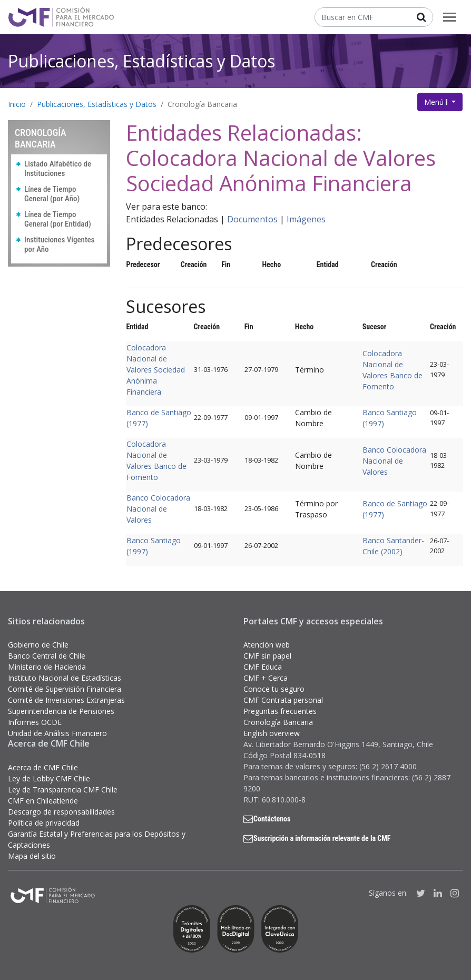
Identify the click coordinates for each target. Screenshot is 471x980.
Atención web (267, 645)
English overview (272, 733)
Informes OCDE (35, 722)
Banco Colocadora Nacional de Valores (394, 461)
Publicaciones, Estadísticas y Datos (141, 61)
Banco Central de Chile (47, 656)
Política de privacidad (44, 823)
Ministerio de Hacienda (47, 667)
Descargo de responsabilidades (61, 812)
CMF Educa (263, 667)
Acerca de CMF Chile (43, 767)
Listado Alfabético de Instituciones (58, 169)
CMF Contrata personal (283, 700)
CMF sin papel (267, 656)
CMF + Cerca (266, 678)
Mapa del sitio (32, 856)
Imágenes (306, 219)
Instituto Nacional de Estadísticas (65, 678)
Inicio (17, 104)
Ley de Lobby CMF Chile (49, 778)
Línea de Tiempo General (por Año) (52, 194)
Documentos (252, 219)
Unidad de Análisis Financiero (57, 733)
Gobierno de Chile (38, 645)
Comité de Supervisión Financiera (65, 689)
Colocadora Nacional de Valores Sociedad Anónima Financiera (156, 370)
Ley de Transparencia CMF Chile (63, 790)
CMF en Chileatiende (43, 801)
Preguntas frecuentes (280, 711)
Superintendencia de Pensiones (61, 711)
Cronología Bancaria (202, 104)
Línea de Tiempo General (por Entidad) (58, 219)
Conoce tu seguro (274, 689)
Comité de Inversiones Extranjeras (66, 700)
